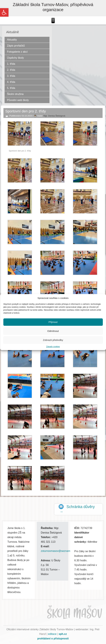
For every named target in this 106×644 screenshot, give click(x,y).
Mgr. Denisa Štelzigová (54, 116)
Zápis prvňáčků (16, 46)
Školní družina (15, 94)
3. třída (11, 76)
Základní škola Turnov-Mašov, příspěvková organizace (53, 7)
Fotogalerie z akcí (17, 52)
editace (52, 634)
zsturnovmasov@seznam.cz (57, 551)
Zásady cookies (53, 346)
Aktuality (12, 40)
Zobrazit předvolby (53, 340)
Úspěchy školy (15, 58)
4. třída (11, 82)
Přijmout (53, 322)
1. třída (11, 64)
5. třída (11, 88)
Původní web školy (18, 100)
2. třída (11, 70)
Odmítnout (53, 331)
